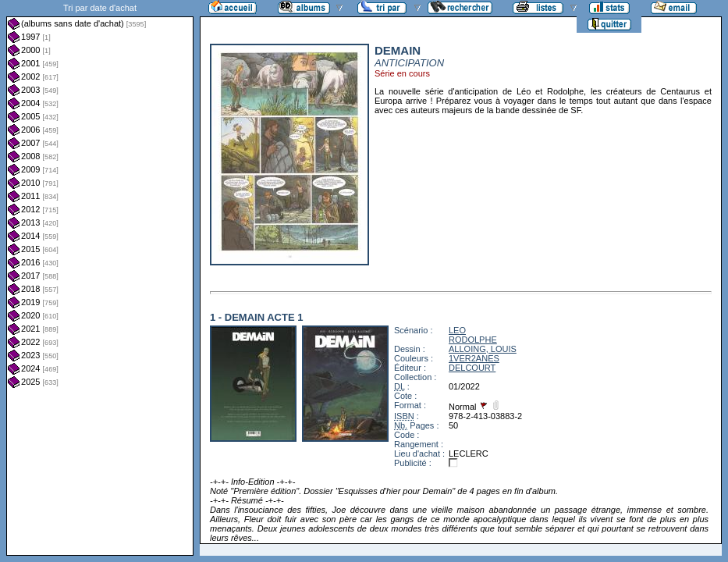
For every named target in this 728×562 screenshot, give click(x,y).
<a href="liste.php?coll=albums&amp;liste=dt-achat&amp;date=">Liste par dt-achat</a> (100, 278)
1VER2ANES (474, 358)
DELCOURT (472, 368)
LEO (457, 330)
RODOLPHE (473, 340)
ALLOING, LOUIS (483, 349)
